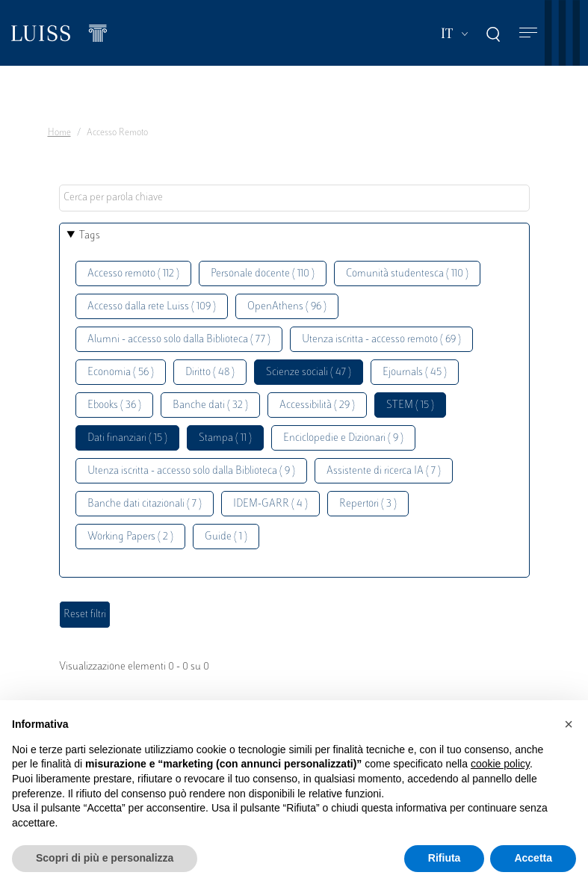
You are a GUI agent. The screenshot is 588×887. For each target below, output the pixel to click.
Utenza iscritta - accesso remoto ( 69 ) (381, 340)
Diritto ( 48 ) (210, 373)
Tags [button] (90, 236)
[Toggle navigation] (528, 33)
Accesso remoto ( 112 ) (133, 274)
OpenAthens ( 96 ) (287, 307)
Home (59, 133)
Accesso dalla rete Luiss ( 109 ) (152, 307)
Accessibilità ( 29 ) (317, 405)
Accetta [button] (533, 858)
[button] (569, 724)
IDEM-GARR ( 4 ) (270, 504)
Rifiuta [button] (445, 858)
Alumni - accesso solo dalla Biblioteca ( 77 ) (179, 340)
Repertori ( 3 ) (368, 504)
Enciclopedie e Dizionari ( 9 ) (343, 438)
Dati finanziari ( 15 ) (127, 438)
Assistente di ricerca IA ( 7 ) (384, 471)
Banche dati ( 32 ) (210, 405)
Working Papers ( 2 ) (130, 537)
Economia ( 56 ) (121, 373)
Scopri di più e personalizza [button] (105, 858)
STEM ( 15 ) (410, 405)
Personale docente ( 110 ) (263, 274)
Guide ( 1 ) (226, 537)
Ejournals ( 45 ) (415, 373)
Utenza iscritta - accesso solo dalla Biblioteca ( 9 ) (191, 471)
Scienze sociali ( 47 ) (309, 373)
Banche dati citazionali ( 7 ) (145, 504)
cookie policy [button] (500, 764)
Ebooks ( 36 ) (114, 405)
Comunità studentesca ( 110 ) (407, 274)
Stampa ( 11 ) (225, 438)
